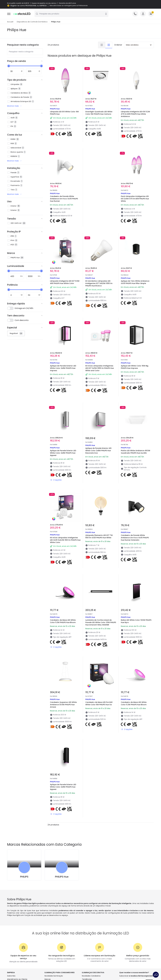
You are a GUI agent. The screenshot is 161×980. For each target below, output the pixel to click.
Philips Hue (56, 22)
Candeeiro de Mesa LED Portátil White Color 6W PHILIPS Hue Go (99, 704)
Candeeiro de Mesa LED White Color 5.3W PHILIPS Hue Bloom (63, 621)
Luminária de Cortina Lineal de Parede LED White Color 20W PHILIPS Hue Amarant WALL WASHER (101, 623)
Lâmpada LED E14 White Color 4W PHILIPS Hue (64, 113)
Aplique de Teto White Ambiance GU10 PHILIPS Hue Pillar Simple (135, 282)
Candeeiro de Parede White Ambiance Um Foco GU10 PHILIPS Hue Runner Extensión (135, 538)
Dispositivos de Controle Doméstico (32, 22)
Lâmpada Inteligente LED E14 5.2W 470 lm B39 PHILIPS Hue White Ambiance (135, 114)
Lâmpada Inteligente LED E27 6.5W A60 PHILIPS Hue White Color (65, 282)
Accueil (10, 22)
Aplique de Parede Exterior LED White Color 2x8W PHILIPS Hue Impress (63, 368)
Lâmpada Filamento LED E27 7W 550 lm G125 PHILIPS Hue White (99, 537)
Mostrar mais (15, 106)
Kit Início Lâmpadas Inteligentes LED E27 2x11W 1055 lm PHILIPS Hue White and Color (100, 368)
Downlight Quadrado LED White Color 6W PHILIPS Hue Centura (99, 113)
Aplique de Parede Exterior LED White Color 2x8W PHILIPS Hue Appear (63, 453)
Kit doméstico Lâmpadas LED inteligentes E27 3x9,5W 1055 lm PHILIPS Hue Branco (99, 283)
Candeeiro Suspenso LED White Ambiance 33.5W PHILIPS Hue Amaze (63, 705)
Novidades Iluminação (54, 976)
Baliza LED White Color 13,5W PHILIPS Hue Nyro (136, 621)
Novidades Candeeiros (91, 976)
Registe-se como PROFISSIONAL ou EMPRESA (29, 6)
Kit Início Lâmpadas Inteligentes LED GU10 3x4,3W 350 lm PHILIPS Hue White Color (65, 540)
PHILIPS (24, 877)
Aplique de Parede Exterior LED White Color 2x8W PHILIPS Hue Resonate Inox (98, 451)
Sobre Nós (11, 976)
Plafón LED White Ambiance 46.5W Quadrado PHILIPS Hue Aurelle (136, 452)
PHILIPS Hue (62, 877)
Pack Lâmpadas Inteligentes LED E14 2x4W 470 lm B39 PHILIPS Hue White (135, 199)
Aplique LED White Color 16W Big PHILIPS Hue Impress (135, 367)
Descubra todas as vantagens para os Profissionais (69, 6)
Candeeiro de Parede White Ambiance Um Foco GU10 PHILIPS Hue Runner (64, 199)
